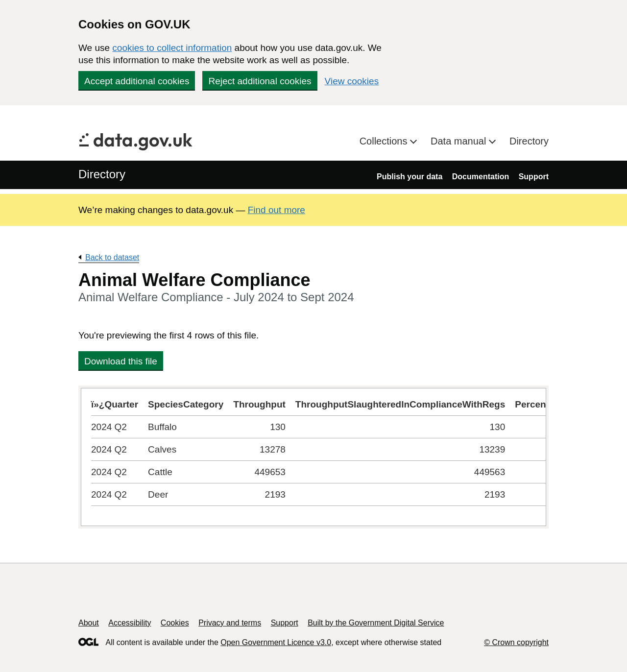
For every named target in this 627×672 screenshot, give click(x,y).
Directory (529, 141)
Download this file (121, 361)
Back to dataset (112, 257)
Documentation (481, 177)
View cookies (352, 81)
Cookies (175, 623)
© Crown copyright (516, 642)
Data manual (460, 141)
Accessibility (130, 623)
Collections (385, 141)
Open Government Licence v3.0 (276, 642)
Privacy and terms (230, 623)
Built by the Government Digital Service (376, 623)
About (89, 623)
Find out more (277, 210)
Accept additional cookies (137, 81)
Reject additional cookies (260, 81)
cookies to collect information (172, 48)
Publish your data (410, 177)
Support (534, 177)
